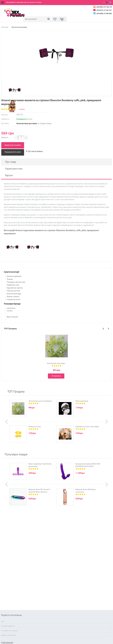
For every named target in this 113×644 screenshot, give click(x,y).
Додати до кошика (13, 145)
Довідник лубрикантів (9, 635)
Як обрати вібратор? (8, 626)
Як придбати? (11, 2)
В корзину (56, 376)
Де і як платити (30, 2)
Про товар (11, 162)
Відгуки (9, 176)
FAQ (3, 622)
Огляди (39, 2)
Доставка (20, 2)
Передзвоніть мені (13, 152)
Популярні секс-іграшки (10, 631)
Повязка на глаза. (35, 427)
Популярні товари (16, 455)
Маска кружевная (82, 401)
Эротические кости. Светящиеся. (40, 401)
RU (107, 3)
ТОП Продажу (16, 392)
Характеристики (14, 169)
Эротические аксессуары (56, 363)
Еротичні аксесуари (19, 27)
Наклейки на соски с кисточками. (87, 427)
